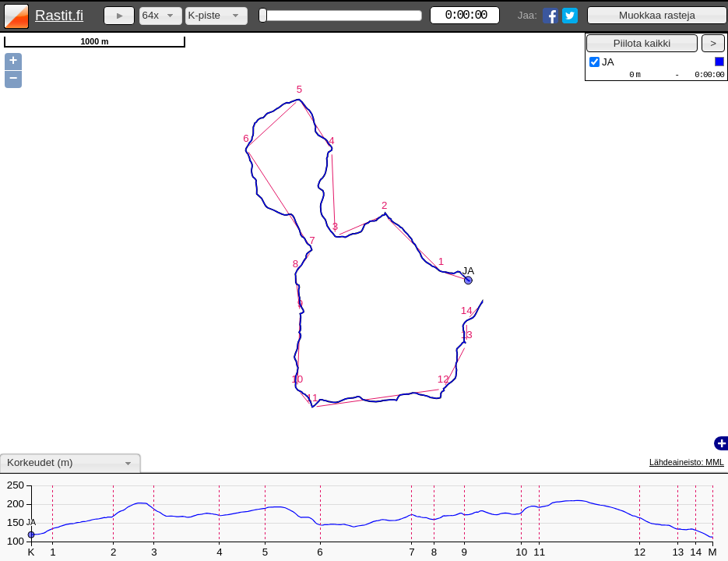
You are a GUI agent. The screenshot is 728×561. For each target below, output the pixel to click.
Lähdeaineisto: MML (687, 462)
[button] (657, 15)
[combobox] (161, 16)
